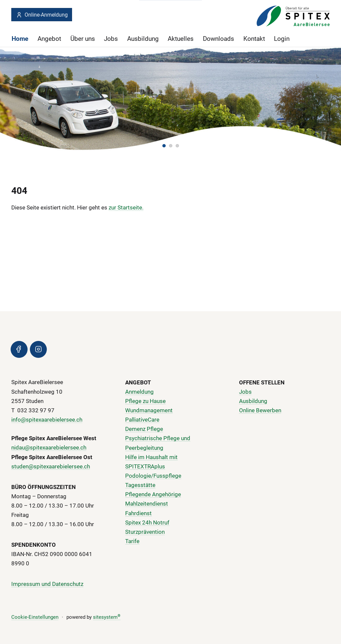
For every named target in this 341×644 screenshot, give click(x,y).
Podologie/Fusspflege (153, 476)
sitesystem (107, 617)
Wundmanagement (149, 410)
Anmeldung (139, 392)
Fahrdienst (138, 513)
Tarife (132, 541)
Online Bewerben (260, 410)
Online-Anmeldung (42, 15)
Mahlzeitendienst (147, 504)
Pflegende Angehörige (153, 494)
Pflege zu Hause (145, 401)
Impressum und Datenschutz (47, 584)
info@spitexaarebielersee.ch (47, 420)
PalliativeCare (142, 420)
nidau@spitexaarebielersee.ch (49, 448)
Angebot (49, 39)
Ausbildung (143, 39)
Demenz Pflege (144, 429)
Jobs (111, 39)
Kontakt (254, 39)
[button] (164, 145)
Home (20, 39)
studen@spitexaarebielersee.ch (51, 466)
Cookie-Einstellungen (35, 617)
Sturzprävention (145, 532)
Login (282, 39)
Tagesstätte (140, 485)
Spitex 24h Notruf (147, 523)
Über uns (83, 39)
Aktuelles (181, 39)
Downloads (218, 39)
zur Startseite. (126, 207)
